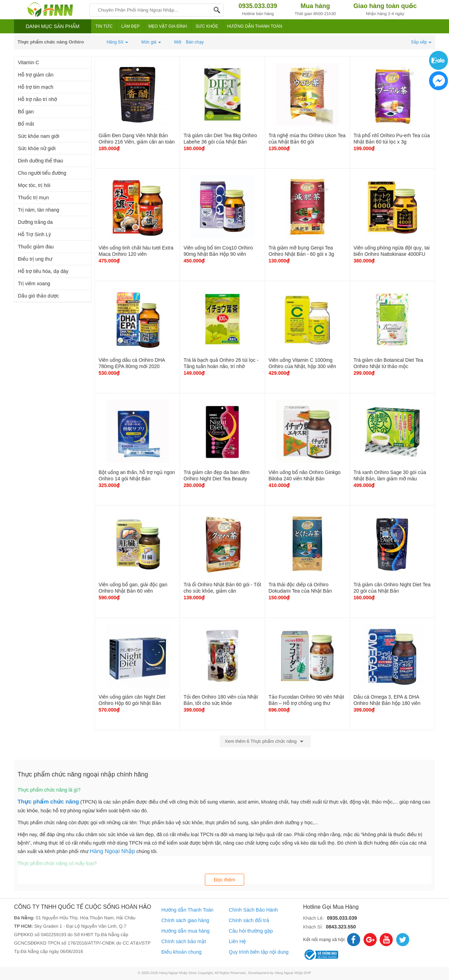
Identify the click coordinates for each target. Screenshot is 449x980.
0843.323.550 (341, 927)
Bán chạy (195, 42)
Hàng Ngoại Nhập (112, 851)
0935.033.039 (342, 918)
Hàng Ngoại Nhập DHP (293, 973)
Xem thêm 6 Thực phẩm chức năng (265, 741)
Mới (178, 42)
